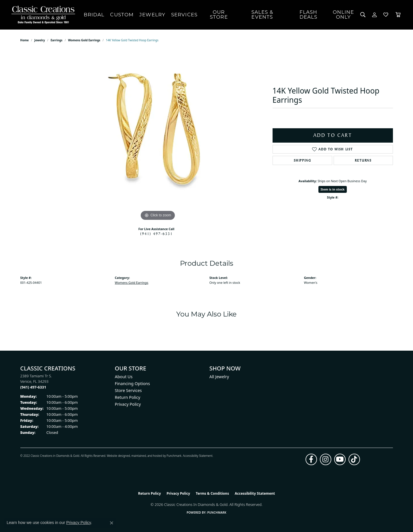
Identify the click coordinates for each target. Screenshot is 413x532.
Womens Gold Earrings (84, 40)
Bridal (94, 15)
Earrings (56, 40)
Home (25, 40)
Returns (363, 160)
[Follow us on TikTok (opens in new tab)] (354, 459)
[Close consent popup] (111, 523)
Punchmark (174, 456)
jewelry (40, 40)
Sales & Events (262, 14)
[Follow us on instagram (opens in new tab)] (326, 459)
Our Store (219, 14)
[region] (158, 136)
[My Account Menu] (374, 15)
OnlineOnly (343, 14)
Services (184, 15)
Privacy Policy (128, 404)
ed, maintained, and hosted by (147, 456)
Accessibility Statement (198, 456)
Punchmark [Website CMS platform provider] (217, 512)
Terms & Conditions (212, 493)
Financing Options (133, 384)
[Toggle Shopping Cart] (398, 15)
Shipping (303, 160)
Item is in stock (333, 189)
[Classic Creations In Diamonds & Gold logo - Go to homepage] (42, 15)
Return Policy (128, 397)
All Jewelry (219, 377)
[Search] (363, 15)
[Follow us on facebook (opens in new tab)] (311, 459)
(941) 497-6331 (156, 234)
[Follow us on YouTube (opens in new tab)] (340, 459)
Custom (122, 15)
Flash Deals (309, 14)
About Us (124, 377)
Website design (117, 456)
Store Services (128, 390)
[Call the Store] (33, 387)
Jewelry (152, 15)
